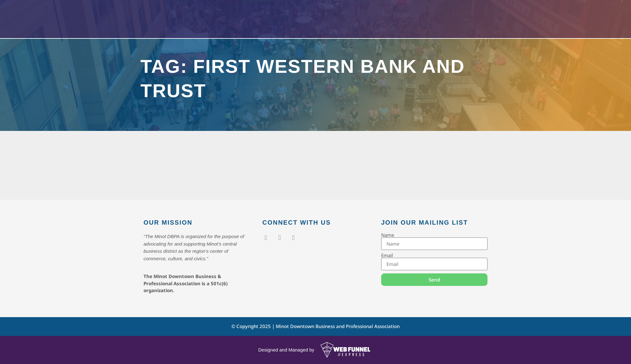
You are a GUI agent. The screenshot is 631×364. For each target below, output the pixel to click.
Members (325, 25)
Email (387, 255)
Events (288, 25)
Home (258, 25)
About (361, 25)
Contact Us (397, 25)
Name (388, 235)
